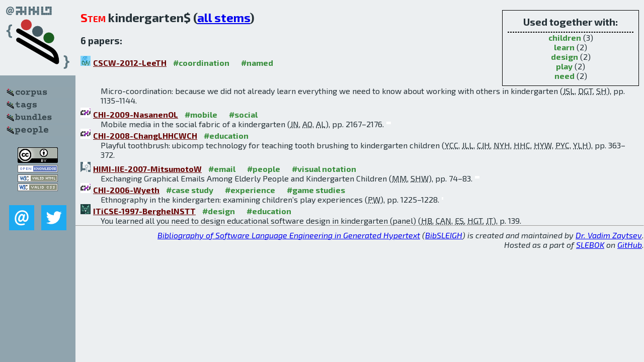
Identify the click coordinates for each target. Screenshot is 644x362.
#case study (190, 190)
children (565, 37)
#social (243, 114)
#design (219, 211)
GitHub (630, 245)
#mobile (201, 114)
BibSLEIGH (444, 235)
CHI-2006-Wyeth (126, 190)
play (564, 66)
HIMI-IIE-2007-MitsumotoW (147, 169)
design (565, 57)
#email (222, 169)
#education (226, 135)
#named (257, 63)
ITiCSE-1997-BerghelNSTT (144, 211)
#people (264, 169)
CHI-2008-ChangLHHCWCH (145, 135)
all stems (224, 17)
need (565, 76)
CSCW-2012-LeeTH (130, 63)
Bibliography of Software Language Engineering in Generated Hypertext (289, 235)
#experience (250, 190)
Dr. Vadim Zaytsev (609, 235)
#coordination (201, 63)
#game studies (316, 190)
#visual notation (324, 169)
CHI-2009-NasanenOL (136, 114)
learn (564, 47)
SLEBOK (590, 245)
